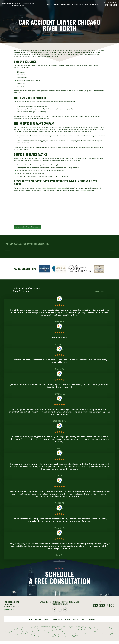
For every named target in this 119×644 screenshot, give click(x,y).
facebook (55, 610)
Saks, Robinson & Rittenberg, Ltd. (54, 188)
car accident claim (32, 127)
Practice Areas (66, 4)
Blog (87, 4)
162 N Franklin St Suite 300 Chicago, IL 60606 (12, 604)
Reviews (81, 4)
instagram (65, 610)
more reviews (100, 292)
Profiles (57, 4)
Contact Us (93, 4)
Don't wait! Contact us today (28, 227)
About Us (50, 4)
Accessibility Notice (67, 626)
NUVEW (37, 626)
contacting (84, 190)
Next (112, 253)
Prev (7, 253)
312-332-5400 (111, 5)
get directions (10, 610)
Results (74, 4)
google (60, 610)
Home (30, 619)
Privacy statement (79, 626)
